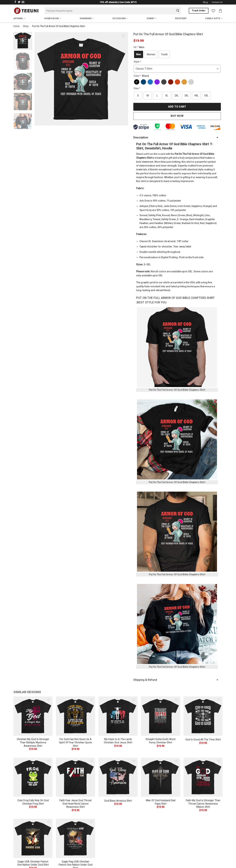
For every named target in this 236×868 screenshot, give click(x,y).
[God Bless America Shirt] (118, 777)
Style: (137, 62)
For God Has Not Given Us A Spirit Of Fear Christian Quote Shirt (76, 742)
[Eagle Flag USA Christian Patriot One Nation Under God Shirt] (75, 838)
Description (141, 137)
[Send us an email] (23, 2)
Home (17, 26)
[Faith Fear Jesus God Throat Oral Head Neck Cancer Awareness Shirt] (75, 777)
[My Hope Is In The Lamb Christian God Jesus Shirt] (118, 716)
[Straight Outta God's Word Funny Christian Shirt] (161, 716)
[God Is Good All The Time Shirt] (203, 716)
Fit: (139, 47)
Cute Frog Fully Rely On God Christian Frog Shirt (33, 802)
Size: (137, 88)
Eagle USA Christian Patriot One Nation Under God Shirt (33, 863)
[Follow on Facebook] (15, 2)
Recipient (181, 18)
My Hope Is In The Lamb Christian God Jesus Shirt (118, 741)
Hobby (152, 18)
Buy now (177, 116)
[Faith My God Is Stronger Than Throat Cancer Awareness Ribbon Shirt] (203, 777)
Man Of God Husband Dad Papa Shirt (161, 802)
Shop (26, 26)
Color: (142, 76)
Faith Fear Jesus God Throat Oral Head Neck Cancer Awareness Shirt (75, 804)
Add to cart (177, 107)
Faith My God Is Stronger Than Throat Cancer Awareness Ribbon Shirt (203, 804)
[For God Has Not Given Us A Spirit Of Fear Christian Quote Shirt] (75, 716)
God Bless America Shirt (118, 801)
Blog (205, 2)
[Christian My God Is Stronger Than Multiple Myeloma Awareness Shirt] (33, 716)
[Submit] (178, 11)
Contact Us (217, 2)
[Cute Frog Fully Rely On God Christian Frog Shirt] (33, 777)
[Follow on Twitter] (19, 2)
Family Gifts (214, 18)
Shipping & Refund (145, 680)
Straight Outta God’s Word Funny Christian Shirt (161, 741)
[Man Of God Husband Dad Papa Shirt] (161, 777)
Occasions (120, 18)
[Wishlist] (213, 11)
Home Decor (53, 18)
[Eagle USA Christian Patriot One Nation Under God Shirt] (33, 838)
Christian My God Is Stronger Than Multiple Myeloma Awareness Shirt (33, 742)
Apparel (20, 18)
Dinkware (87, 18)
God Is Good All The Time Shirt (203, 740)
